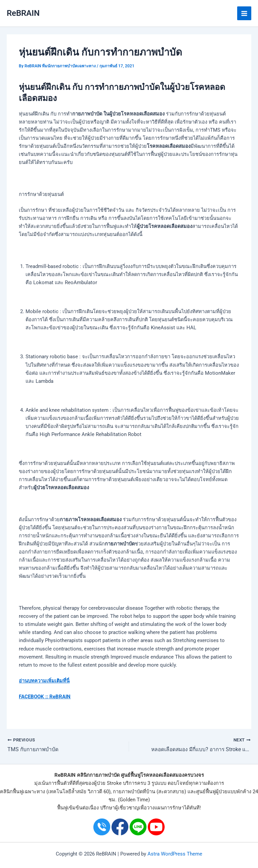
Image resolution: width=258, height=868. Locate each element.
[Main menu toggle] (244, 13)
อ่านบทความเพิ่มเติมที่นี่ (44, 681)
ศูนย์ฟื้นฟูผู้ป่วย (212, 792)
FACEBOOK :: (33, 697)
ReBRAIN (23, 13)
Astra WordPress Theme (175, 854)
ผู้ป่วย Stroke (108, 783)
